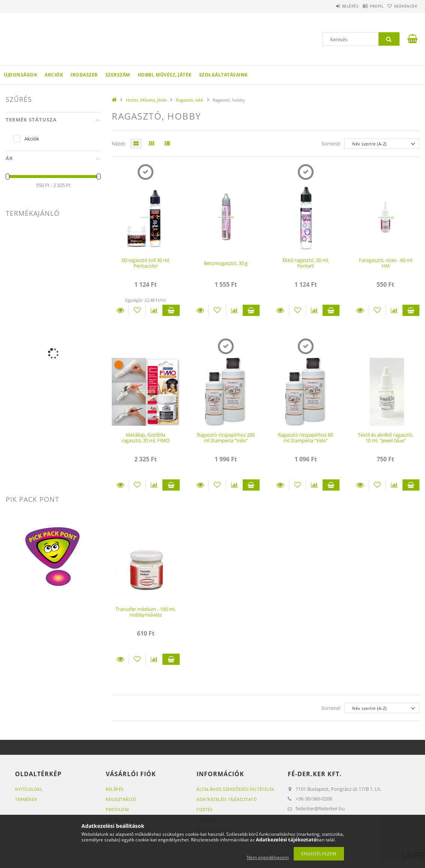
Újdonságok (20, 75)
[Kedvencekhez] (137, 310)
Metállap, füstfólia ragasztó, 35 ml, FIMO (146, 438)
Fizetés (205, 809)
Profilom (117, 809)
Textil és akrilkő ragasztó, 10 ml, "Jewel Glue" (386, 438)
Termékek (26, 799)
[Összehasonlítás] (154, 310)
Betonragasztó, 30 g (226, 263)
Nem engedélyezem (268, 857)
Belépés (333, 6)
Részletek (120, 310)
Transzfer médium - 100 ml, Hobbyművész (146, 612)
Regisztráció (121, 799)
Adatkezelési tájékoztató (227, 799)
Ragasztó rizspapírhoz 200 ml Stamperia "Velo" (226, 438)
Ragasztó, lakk (190, 100)
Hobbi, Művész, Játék (165, 75)
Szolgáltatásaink (224, 75)
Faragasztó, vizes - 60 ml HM (386, 263)
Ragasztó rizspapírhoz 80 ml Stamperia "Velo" (306, 438)
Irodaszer (84, 75)
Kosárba (171, 310)
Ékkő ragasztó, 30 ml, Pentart (306, 263)
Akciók (54, 75)
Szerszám (118, 75)
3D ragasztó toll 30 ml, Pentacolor (146, 263)
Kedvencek (402, 6)
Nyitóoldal (29, 789)
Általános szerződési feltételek (236, 789)
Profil (366, 6)
